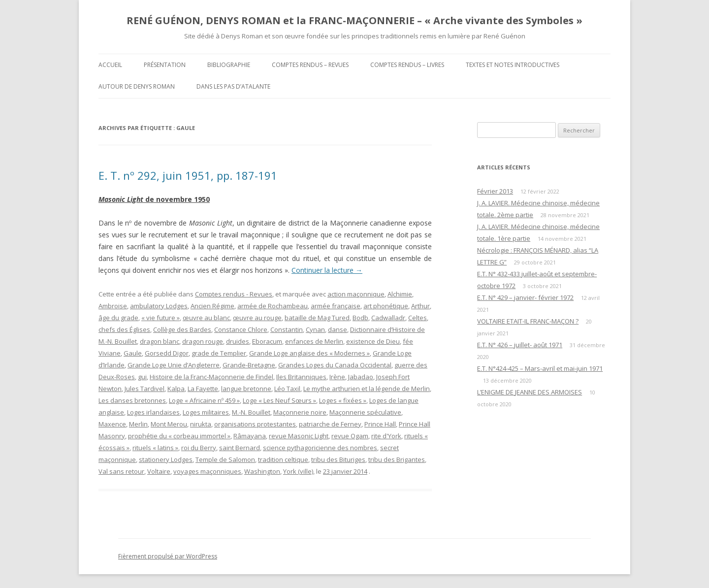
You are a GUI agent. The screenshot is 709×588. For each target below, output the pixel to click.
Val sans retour (121, 471)
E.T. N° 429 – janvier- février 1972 (525, 297)
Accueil (110, 65)
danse (338, 329)
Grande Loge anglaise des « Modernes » (309, 353)
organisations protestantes (255, 424)
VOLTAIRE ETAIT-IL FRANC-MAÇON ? (528, 321)
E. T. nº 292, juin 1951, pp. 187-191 (188, 175)
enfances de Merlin (314, 341)
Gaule (133, 353)
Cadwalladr (388, 318)
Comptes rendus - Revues (234, 294)
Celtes (418, 318)
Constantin (287, 329)
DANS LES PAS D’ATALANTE (233, 86)
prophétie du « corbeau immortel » (179, 436)
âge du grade (118, 318)
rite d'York (386, 436)
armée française (336, 306)
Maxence (112, 424)
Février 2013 (495, 191)
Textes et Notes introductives (513, 65)
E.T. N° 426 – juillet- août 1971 (520, 345)
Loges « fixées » (343, 400)
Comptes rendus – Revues (310, 65)
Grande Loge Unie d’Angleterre (174, 365)
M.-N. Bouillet (251, 412)
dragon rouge (203, 341)
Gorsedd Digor (167, 353)
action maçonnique (356, 294)
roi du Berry (199, 448)
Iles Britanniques (301, 377)
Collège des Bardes (182, 329)
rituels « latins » (155, 448)
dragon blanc (160, 341)
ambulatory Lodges (159, 306)
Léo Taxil (287, 389)
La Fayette (203, 389)
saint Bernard (240, 448)
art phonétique (386, 306)
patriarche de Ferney (330, 424)
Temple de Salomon (225, 459)
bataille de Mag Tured (317, 318)
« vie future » (161, 318)
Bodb (360, 318)
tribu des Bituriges (338, 459)
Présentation (165, 65)
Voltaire (159, 471)
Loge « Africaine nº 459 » (204, 400)
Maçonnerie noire (300, 412)
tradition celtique (283, 459)
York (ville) (298, 471)
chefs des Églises (124, 329)
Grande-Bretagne (249, 365)
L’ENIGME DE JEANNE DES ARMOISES (530, 392)
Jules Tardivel (145, 389)
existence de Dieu (373, 341)
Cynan (315, 329)
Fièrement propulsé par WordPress (168, 556)
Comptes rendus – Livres (407, 65)
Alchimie (400, 294)
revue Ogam (350, 436)
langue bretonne (246, 389)
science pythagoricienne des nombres (320, 448)
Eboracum (267, 341)
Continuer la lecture (327, 270)
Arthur (420, 306)
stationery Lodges (166, 459)
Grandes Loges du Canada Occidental (335, 365)
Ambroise (113, 306)
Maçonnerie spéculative (365, 412)
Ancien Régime (212, 306)
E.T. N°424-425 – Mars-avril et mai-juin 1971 (540, 368)
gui (142, 377)
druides (238, 341)
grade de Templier (219, 353)
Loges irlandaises (153, 412)
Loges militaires (206, 412)
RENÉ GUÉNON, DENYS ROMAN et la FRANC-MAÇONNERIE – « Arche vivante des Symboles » (354, 20)
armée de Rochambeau (273, 306)
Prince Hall (380, 424)
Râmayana (250, 436)
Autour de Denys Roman (137, 86)
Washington (262, 471)
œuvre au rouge (257, 318)
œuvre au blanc (206, 318)
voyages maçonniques (207, 471)
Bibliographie (229, 65)
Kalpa (176, 389)
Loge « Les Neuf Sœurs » (279, 400)
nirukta (201, 424)
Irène (337, 377)
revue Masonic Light (299, 436)
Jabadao (361, 377)
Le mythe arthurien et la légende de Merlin (367, 389)
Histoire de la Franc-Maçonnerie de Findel (211, 377)
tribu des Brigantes (397, 459)
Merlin (138, 424)
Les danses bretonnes (132, 400)
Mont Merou (169, 424)
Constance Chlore (241, 329)
